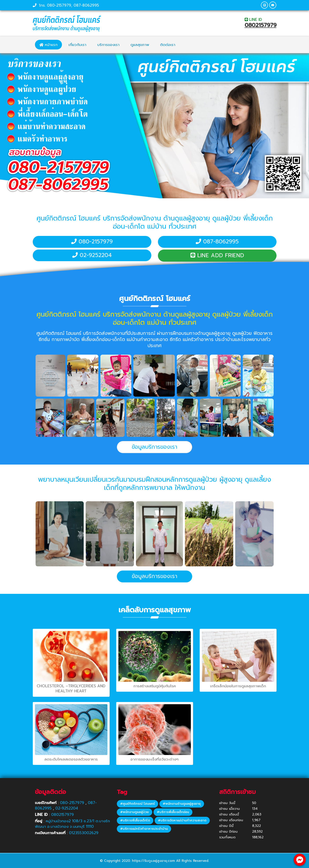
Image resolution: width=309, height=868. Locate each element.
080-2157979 (59, 5)
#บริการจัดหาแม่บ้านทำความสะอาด (182, 820)
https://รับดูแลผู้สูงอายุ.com (153, 861)
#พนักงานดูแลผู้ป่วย (135, 812)
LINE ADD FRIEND (217, 255)
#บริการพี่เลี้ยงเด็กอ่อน (173, 812)
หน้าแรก (48, 45)
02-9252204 (92, 255)
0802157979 (261, 25)
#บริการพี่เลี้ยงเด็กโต (135, 820)
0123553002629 (84, 833)
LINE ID (253, 20)
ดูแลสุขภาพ (140, 45)
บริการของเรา (108, 45)
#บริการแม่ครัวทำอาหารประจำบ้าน (144, 829)
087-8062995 (86, 5)
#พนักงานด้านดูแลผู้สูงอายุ (182, 804)
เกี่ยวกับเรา (77, 45)
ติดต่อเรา (168, 45)
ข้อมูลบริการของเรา (154, 447)
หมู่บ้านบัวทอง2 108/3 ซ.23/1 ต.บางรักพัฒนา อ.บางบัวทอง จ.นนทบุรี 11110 (72, 824)
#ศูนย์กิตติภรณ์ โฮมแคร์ (137, 804)
